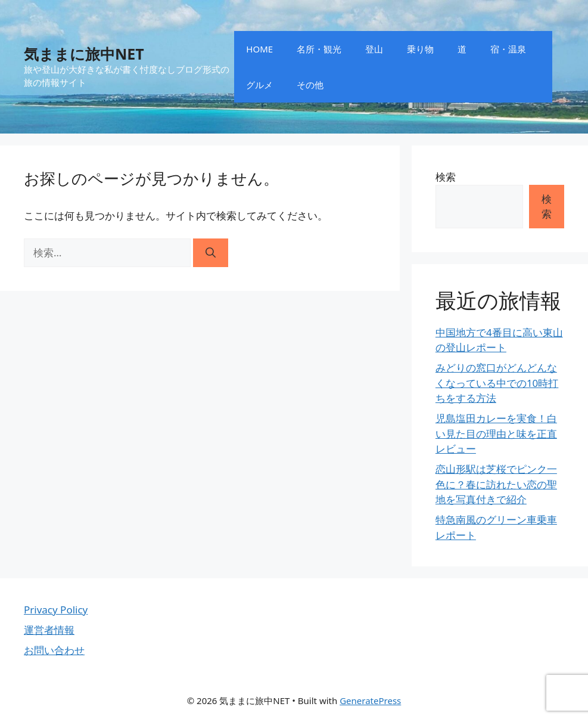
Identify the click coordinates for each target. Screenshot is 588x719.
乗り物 (420, 49)
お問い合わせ (54, 650)
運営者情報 (49, 630)
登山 (374, 49)
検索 (446, 177)
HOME (259, 49)
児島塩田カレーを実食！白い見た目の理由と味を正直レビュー (496, 433)
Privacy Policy (56, 610)
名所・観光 (319, 49)
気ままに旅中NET (84, 54)
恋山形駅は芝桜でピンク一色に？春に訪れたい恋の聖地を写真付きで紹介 (496, 484)
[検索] (211, 253)
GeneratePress (370, 701)
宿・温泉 (508, 49)
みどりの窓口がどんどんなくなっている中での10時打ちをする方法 (497, 383)
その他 (310, 85)
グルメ (259, 85)
